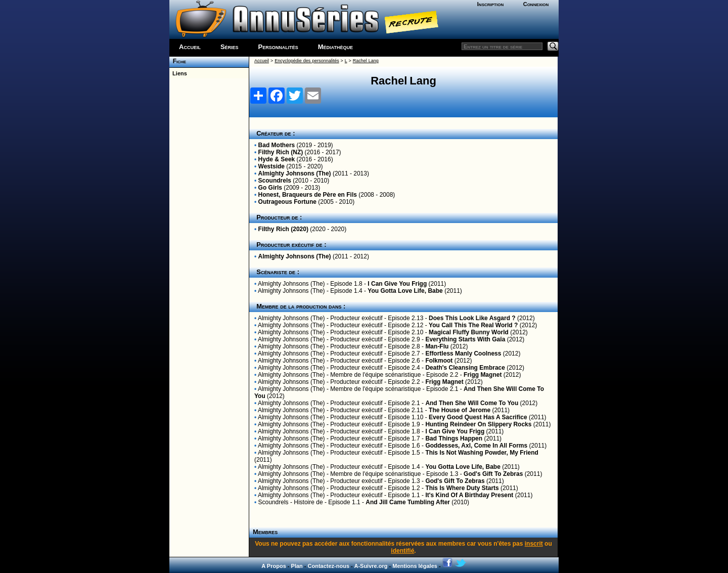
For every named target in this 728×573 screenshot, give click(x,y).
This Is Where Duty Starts (462, 488)
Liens (178, 73)
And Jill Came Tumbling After (408, 502)
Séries (230, 47)
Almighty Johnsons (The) (295, 173)
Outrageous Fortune (287, 202)
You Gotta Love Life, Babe (405, 291)
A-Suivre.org (371, 566)
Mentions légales (415, 566)
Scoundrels (275, 181)
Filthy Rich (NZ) (281, 152)
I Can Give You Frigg (397, 284)
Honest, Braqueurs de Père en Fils (308, 195)
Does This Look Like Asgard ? (472, 318)
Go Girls (270, 188)
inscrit (534, 544)
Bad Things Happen (454, 438)
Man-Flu (437, 346)
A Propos (274, 566)
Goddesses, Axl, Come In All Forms (476, 446)
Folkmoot (439, 361)
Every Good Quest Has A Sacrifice (478, 417)
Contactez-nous (329, 566)
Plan (297, 566)
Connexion (536, 4)
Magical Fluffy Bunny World (469, 332)
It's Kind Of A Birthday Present (469, 495)
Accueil (190, 47)
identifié (402, 551)
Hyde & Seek (277, 159)
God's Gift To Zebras (493, 474)
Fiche (178, 61)
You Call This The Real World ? (473, 325)
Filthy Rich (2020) (283, 229)
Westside (271, 166)
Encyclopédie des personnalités (307, 61)
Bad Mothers (277, 145)
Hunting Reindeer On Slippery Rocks (478, 424)
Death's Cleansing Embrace (465, 368)
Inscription (490, 4)
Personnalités (278, 47)
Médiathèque (335, 47)
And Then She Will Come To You (472, 403)
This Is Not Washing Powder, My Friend (482, 453)
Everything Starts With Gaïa (465, 339)
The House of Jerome (460, 410)
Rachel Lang (366, 61)
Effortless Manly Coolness (463, 354)
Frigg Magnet (483, 375)
